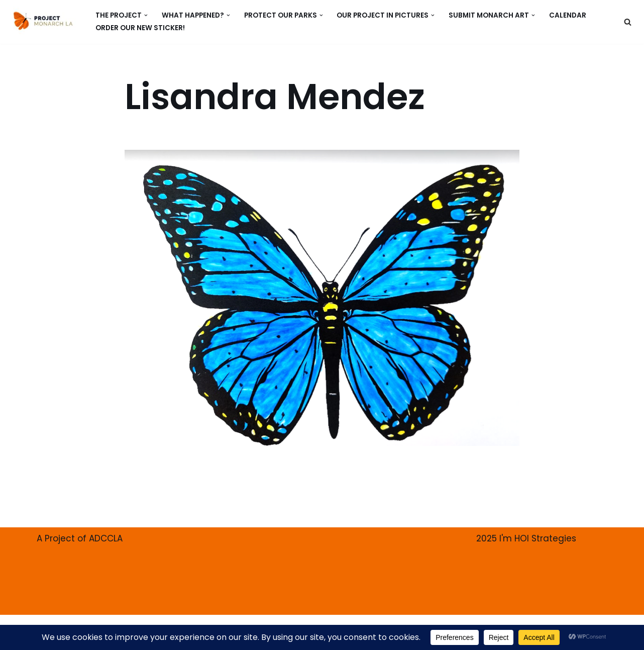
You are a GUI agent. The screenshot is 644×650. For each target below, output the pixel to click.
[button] (146, 15)
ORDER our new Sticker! (140, 28)
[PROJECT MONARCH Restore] (43, 21)
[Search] (628, 22)
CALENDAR (568, 15)
